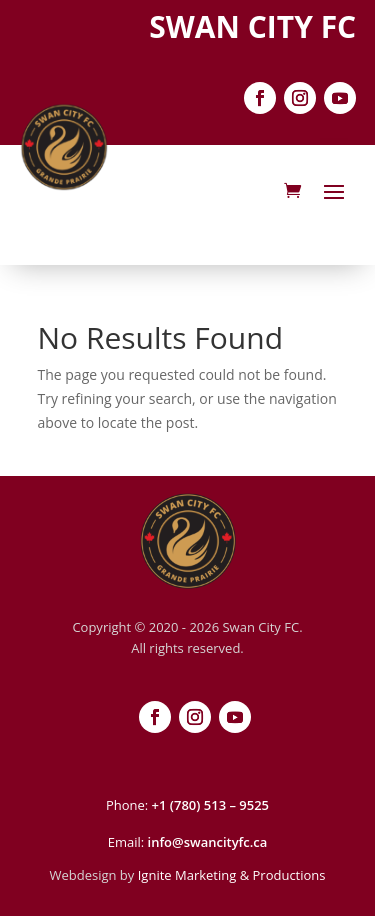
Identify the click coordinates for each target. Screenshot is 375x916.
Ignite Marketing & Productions (232, 875)
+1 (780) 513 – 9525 (210, 805)
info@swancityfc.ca (208, 842)
